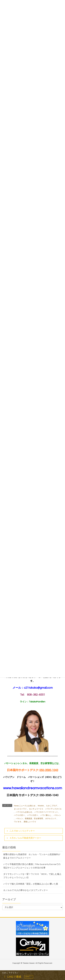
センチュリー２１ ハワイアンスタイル (45, 809)
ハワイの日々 (19, 815)
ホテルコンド (51, 819)
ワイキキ (18, 822)
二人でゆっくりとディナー (22, 831)
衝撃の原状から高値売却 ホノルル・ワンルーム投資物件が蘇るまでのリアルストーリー (32, 856)
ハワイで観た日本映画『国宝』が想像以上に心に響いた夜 (31, 884)
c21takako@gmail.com (38, 688)
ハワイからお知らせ (24, 812)
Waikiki (41, 806)
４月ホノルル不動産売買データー (25, 838)
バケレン (57, 815)
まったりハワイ (20, 809)
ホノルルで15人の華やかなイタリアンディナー (26, 890)
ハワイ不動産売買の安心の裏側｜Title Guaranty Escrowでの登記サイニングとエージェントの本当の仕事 (32, 866)
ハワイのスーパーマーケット (46, 812)
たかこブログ (52, 806)
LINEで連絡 (12, 977)
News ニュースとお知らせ (25, 806)
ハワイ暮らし (46, 815)
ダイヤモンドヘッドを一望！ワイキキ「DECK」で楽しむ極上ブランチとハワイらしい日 (32, 876)
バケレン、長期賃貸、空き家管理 (29, 819)
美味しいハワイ (30, 822)
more (29, 977)
